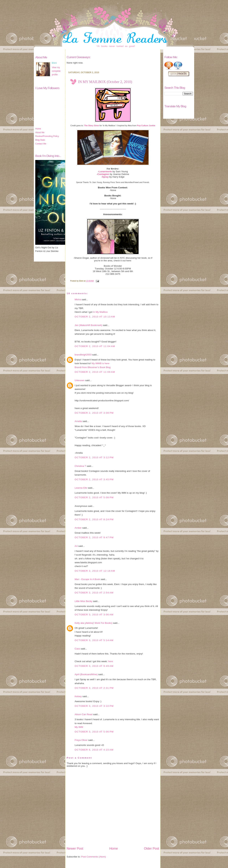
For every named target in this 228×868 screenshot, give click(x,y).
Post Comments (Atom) (94, 857)
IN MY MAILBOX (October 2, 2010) (105, 82)
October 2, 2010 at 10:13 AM (95, 317)
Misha (78, 299)
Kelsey (78, 696)
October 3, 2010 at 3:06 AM (94, 615)
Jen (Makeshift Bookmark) (88, 325)
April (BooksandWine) (86, 674)
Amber (78, 528)
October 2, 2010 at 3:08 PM (94, 413)
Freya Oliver (81, 740)
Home (38, 129)
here (111, 661)
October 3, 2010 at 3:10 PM (94, 706)
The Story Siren (92, 126)
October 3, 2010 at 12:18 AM (95, 571)
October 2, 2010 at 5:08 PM (94, 497)
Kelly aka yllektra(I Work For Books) (94, 623)
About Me (40, 132)
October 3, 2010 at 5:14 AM (94, 640)
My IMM (79, 727)
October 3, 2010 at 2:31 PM (94, 688)
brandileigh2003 (83, 355)
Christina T (80, 466)
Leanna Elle (81, 488)
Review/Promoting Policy (47, 136)
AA (76, 546)
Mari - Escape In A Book (87, 579)
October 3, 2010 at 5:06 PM (94, 732)
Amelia (78, 421)
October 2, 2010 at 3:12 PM (94, 457)
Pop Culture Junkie (146, 126)
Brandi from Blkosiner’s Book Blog (93, 367)
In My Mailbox (100, 312)
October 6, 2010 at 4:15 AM (94, 750)
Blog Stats (40, 140)
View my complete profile (56, 71)
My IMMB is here (100, 363)
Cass (77, 649)
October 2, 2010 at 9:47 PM (94, 537)
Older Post (151, 849)
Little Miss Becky (83, 601)
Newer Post (75, 849)
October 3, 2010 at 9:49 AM (94, 666)
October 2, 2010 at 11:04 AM (95, 346)
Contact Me (41, 144)
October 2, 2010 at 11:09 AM (95, 372)
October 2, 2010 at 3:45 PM (94, 479)
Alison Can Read (84, 714)
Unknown (80, 380)
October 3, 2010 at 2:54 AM (94, 593)
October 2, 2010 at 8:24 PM (94, 519)
